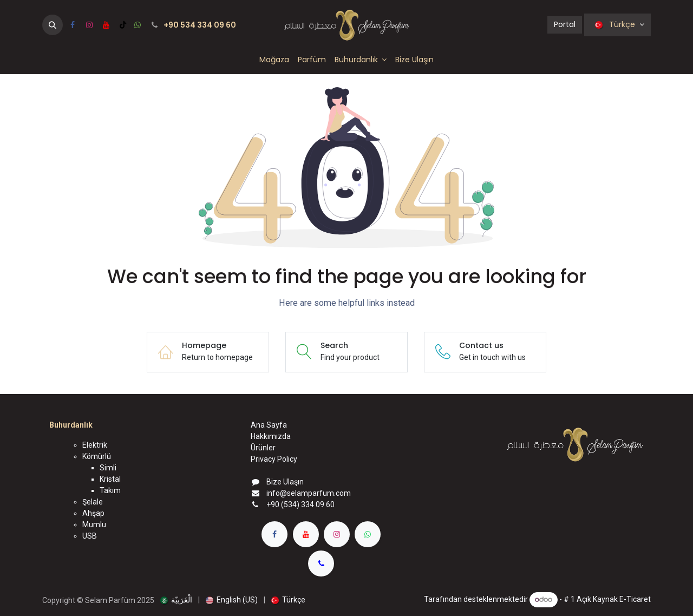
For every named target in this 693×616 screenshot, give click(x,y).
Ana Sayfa (269, 425)
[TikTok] (123, 25)
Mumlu (94, 525)
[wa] (138, 25)
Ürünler (263, 448)
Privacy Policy (274, 459)
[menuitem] (274, 60)
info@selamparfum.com (309, 493)
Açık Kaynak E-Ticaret (614, 599)
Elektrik (95, 445)
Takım (110, 490)
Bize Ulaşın (285, 482)
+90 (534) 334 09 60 (300, 504)
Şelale (93, 502)
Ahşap (93, 513)
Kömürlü (97, 456)
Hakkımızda (271, 436)
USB (90, 536)
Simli (108, 468)
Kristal (110, 479)
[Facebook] (73, 25)
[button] (53, 25)
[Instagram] (89, 25)
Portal (565, 24)
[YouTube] (106, 25)
